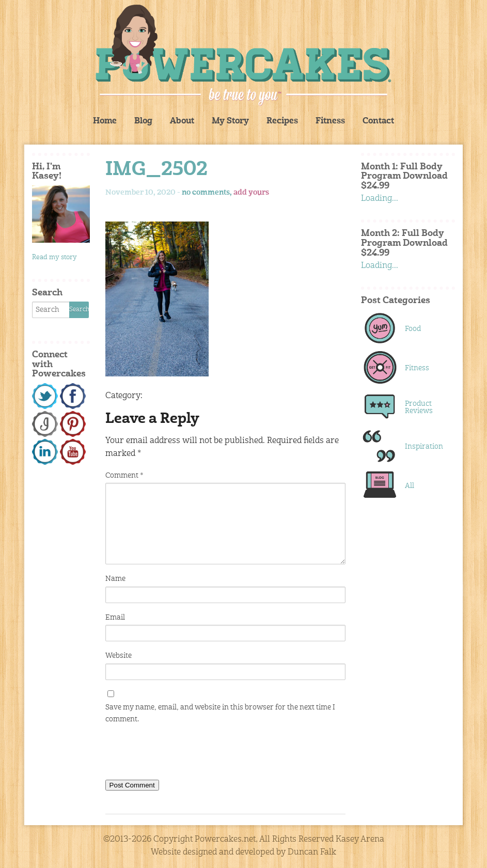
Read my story (54, 257)
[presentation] (184, 754)
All (410, 486)
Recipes (282, 121)
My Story (230, 121)
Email (115, 618)
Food (413, 329)
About (182, 121)
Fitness (330, 121)
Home (105, 121)
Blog (143, 121)
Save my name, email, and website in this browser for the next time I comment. (220, 713)
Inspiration (424, 447)
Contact (378, 121)
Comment (124, 476)
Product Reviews (419, 407)
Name (115, 579)
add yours (251, 193)
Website (119, 656)
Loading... (380, 199)
